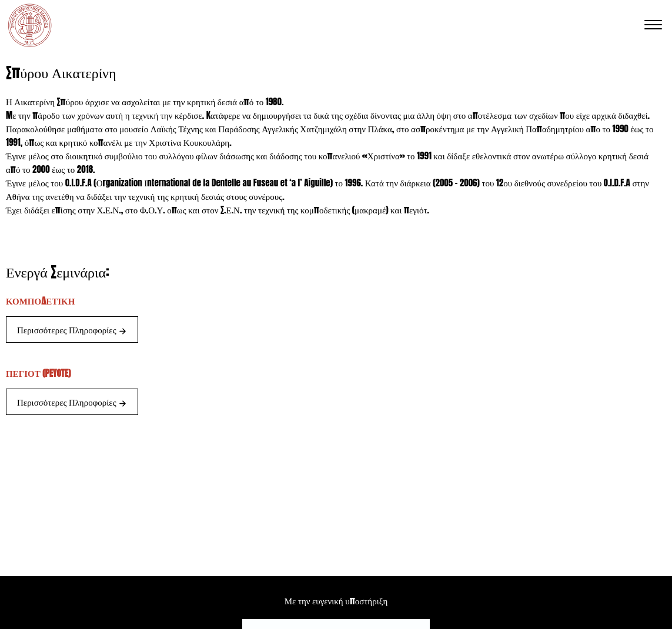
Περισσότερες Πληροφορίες (72, 329)
